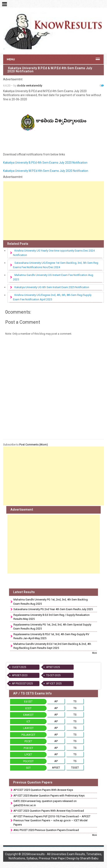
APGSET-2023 (20, 675)
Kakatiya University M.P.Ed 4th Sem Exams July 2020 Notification (46, 171)
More (95, 653)
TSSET (75, 768)
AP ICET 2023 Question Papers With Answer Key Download (49, 811)
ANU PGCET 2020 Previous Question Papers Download (46, 830)
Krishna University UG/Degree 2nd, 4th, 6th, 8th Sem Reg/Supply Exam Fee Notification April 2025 (52, 297)
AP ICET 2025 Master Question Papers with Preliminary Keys (49, 796)
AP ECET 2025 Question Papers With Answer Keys (43, 790)
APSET (56, 768)
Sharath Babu (89, 858)
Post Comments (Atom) (34, 445)
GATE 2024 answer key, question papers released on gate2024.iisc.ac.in (45, 803)
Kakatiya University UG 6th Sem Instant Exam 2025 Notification (52, 287)
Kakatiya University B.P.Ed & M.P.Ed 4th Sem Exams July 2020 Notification (50, 70)
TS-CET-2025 (53, 675)
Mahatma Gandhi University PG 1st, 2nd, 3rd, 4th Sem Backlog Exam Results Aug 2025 (51, 602)
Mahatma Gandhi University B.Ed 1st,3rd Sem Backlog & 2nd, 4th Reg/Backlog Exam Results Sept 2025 (52, 646)
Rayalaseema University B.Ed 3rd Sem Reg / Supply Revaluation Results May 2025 (52, 617)
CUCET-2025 (19, 667)
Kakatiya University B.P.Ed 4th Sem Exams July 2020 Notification (45, 163)
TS (75, 701)
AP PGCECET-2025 (22, 684)
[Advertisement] (53, 211)
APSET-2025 (53, 667)
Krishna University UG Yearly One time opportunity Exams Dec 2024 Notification (54, 253)
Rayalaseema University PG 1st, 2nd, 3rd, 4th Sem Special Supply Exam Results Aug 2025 (52, 627)
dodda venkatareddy (30, 85)
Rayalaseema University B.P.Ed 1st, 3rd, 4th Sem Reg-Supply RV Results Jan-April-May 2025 (51, 636)
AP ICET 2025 (54, 684)
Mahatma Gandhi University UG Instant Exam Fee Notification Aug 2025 (53, 277)
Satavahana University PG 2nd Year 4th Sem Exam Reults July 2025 (53, 609)
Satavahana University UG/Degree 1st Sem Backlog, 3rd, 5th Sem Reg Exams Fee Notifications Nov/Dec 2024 (56, 265)
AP (56, 701)
